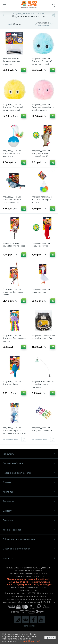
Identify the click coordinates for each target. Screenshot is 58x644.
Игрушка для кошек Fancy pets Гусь (41, 291)
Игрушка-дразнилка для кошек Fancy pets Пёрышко (43, 384)
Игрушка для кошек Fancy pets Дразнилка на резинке (14, 338)
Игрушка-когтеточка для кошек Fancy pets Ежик (43, 337)
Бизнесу (29, 511)
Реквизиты (29, 501)
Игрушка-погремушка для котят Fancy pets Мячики (42, 200)
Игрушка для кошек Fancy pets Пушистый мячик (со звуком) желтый (13, 109)
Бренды (29, 482)
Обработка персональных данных (29, 539)
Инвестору (29, 558)
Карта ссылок (29, 626)
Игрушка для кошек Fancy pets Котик (41, 244)
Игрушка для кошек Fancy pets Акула (12, 383)
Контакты (29, 492)
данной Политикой (30, 641)
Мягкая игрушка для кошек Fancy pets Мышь (14, 244)
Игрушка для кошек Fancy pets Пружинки (42, 429)
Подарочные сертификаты (29, 473)
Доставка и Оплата (29, 463)
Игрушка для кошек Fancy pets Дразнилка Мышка (13, 292)
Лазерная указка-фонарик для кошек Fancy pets (12, 61)
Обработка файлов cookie (29, 549)
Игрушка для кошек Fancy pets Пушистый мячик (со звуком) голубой (42, 63)
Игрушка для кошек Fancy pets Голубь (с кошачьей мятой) (12, 200)
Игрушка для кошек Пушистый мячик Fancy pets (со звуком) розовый (43, 109)
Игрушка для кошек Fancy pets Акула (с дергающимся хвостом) (14, 431)
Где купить (29, 454)
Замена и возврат (29, 530)
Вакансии (29, 520)
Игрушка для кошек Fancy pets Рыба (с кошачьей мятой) (41, 154)
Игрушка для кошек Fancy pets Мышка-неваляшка (12, 154)
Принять (50, 638)
